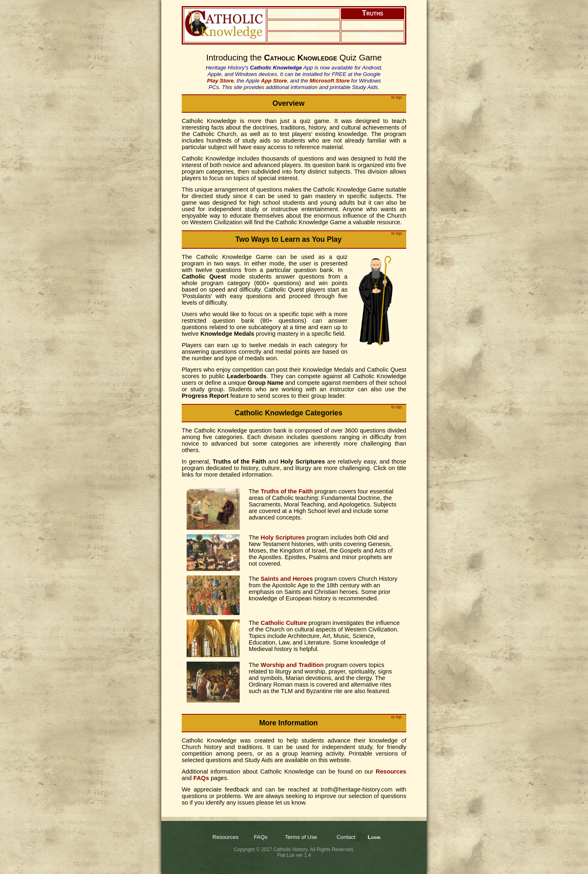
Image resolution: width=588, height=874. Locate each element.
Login (374, 837)
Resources (225, 837)
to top (396, 97)
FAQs (261, 837)
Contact (346, 837)
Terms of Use (301, 837)
